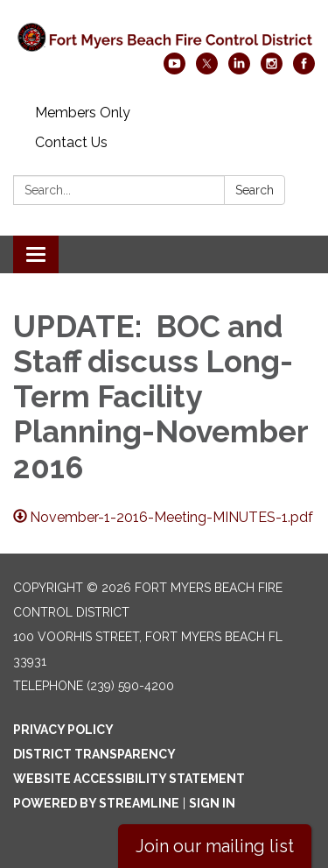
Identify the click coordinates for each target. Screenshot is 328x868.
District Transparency (94, 754)
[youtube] (174, 70)
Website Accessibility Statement (129, 779)
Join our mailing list (215, 846)
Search (255, 190)
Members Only (83, 113)
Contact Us (71, 142)
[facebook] (304, 70)
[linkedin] (239, 70)
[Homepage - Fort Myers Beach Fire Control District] (164, 35)
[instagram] (272, 70)
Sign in (212, 803)
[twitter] (207, 70)
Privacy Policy (63, 730)
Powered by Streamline (96, 803)
